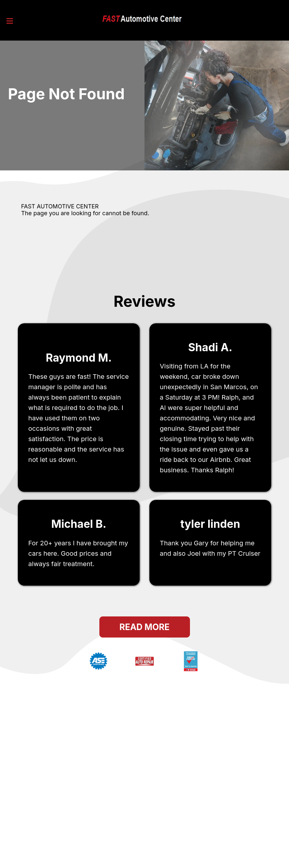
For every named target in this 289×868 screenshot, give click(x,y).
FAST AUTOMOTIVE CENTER (60, 206)
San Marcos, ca (184, 568)
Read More (144, 627)
